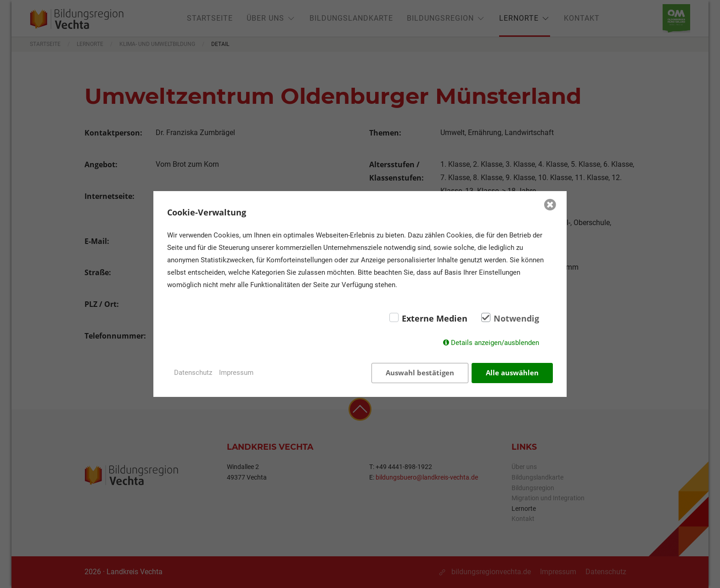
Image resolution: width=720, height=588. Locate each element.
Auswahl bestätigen (420, 373)
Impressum (236, 373)
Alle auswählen (512, 373)
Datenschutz (193, 373)
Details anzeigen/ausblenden (495, 343)
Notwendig (516, 318)
